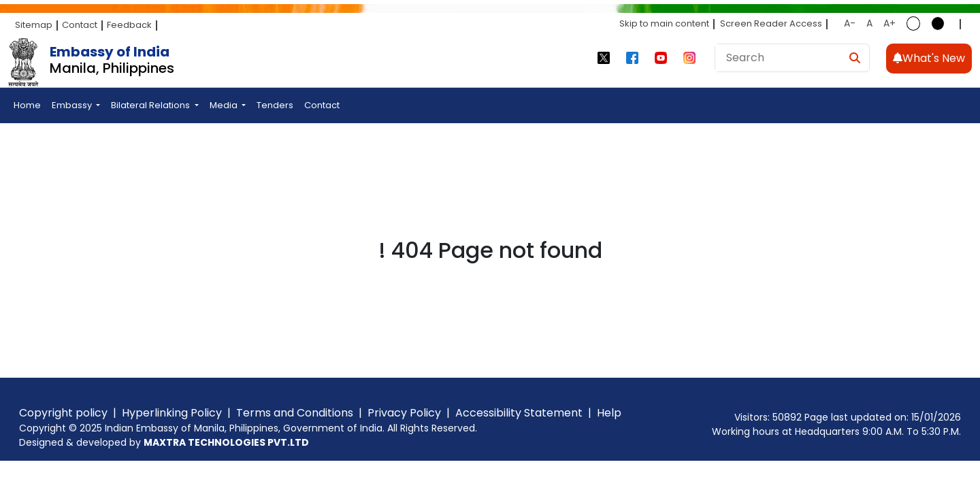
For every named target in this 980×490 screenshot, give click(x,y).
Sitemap (34, 25)
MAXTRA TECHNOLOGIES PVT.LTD (226, 442)
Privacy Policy (404, 413)
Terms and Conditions (295, 413)
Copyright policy (63, 413)
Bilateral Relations (151, 105)
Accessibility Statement (519, 413)
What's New (929, 58)
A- (850, 23)
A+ (889, 23)
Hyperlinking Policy (172, 413)
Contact (80, 25)
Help (609, 413)
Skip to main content (664, 23)
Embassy (73, 105)
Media (225, 105)
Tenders (275, 105)
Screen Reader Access (771, 23)
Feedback (129, 25)
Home (27, 105)
